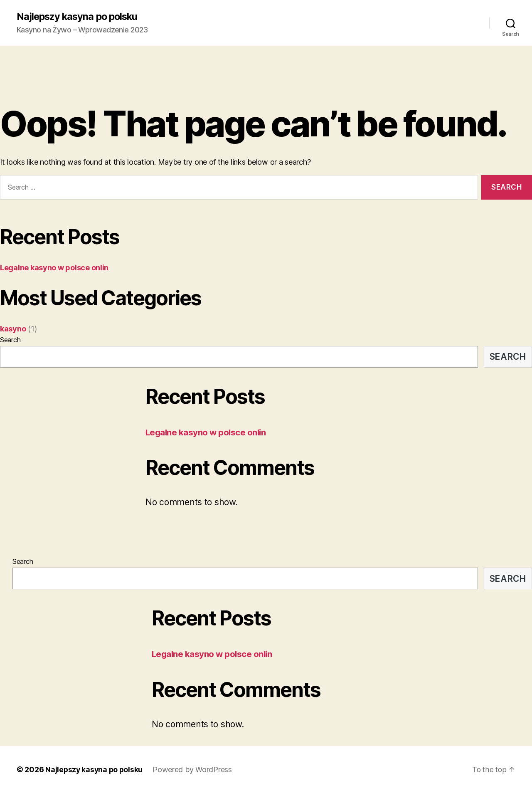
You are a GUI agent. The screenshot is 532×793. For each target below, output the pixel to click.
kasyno (13, 329)
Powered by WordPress (194, 770)
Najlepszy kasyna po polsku (79, 17)
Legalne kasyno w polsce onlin (54, 268)
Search (10, 340)
